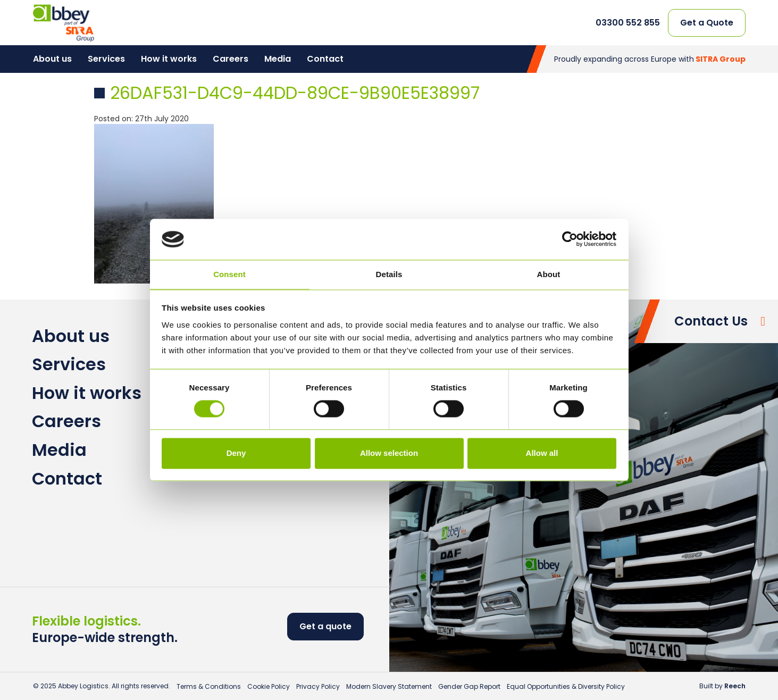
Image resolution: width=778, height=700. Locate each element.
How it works (169, 59)
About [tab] (549, 274)
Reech (735, 686)
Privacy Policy (318, 686)
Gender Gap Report (469, 686)
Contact (325, 59)
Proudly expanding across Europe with (650, 59)
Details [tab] (389, 274)
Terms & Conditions (209, 686)
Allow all (542, 453)
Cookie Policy (269, 686)
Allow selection (389, 453)
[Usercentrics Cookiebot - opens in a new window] (570, 239)
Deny (236, 453)
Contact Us (711, 321)
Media (278, 59)
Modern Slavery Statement (389, 686)
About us (52, 59)
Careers (231, 59)
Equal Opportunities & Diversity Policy (566, 686)
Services (106, 59)
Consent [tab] (229, 274)
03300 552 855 (628, 23)
